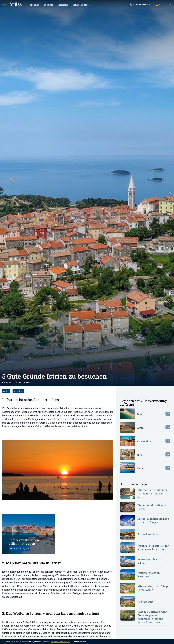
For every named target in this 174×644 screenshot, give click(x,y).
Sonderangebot (81, 5)
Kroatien (34, 5)
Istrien (6, 391)
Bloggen (49, 5)
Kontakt (63, 5)
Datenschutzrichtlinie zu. (60, 642)
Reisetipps (18, 391)
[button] (159, 5)
